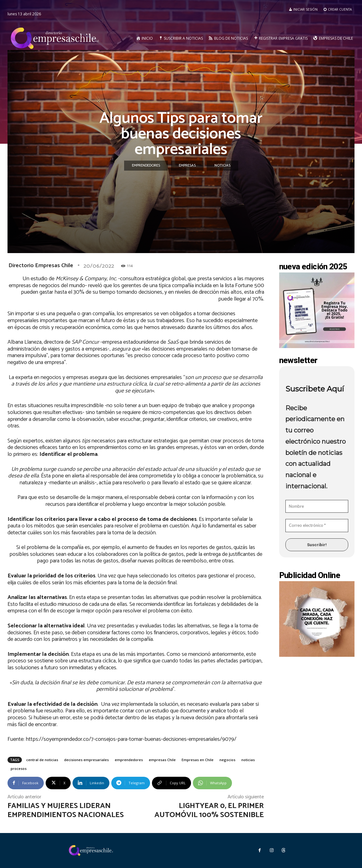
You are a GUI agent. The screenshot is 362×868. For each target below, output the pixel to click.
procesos (19, 768)
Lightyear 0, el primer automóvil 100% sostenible (209, 811)
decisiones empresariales (86, 760)
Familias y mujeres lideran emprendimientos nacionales (66, 811)
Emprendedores (146, 166)
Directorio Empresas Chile (41, 266)
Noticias (222, 166)
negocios (227, 760)
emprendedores (129, 760)
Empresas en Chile (198, 760)
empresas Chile (162, 760)
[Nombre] (317, 506)
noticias (248, 760)
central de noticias (42, 760)
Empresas (187, 166)
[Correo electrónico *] (317, 526)
